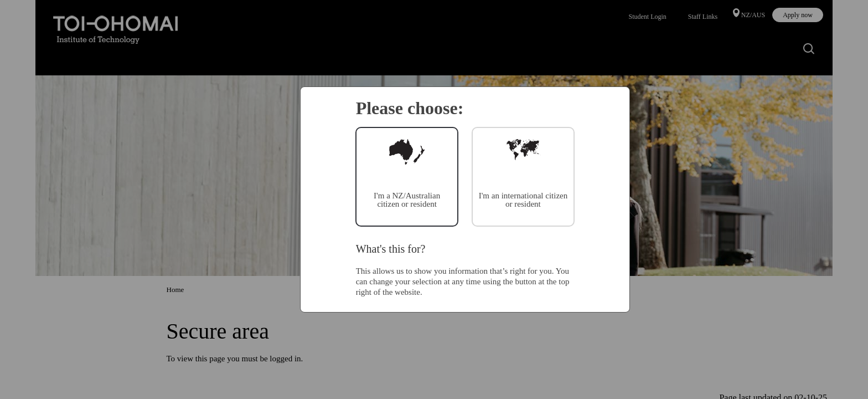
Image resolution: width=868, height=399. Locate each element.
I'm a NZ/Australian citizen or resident (407, 200)
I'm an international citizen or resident (523, 200)
